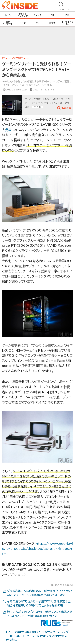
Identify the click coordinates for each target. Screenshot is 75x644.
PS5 (52, 15)
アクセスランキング (23, 15)
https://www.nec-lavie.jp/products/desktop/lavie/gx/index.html (37, 549)
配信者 (52, 23)
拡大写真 (66, 108)
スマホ (23, 23)
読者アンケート (8, 23)
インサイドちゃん (67, 23)
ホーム (8, 15)
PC (38, 23)
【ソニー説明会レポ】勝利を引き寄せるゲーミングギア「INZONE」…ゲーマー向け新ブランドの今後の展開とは (37, 636)
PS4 (67, 15)
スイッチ (37, 15)
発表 (8, 130)
